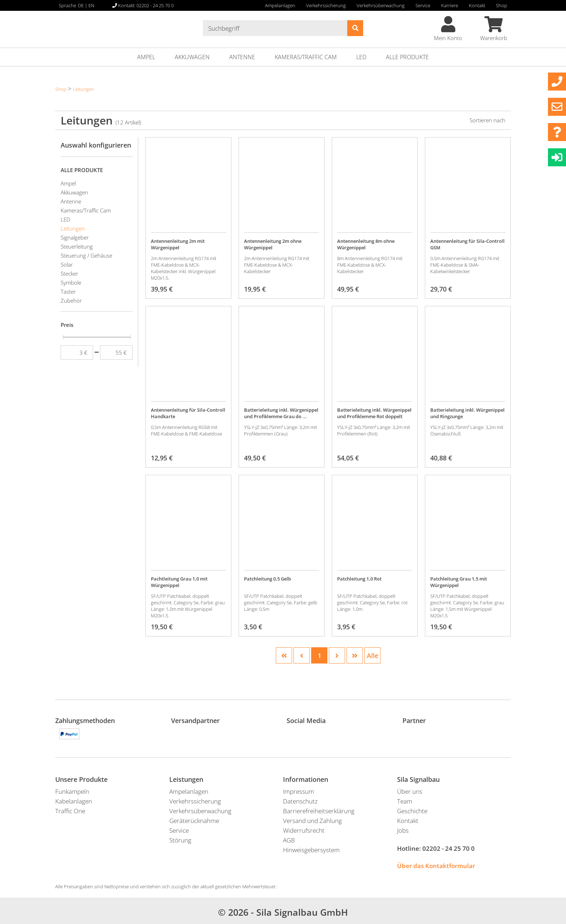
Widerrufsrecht (304, 830)
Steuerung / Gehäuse (86, 255)
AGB (289, 840)
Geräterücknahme (194, 821)
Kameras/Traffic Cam (306, 57)
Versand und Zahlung (312, 821)
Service (423, 5)
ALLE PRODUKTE (407, 57)
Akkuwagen (192, 57)
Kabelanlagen (74, 801)
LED (361, 57)
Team (405, 801)
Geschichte (412, 811)
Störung (180, 840)
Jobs (403, 830)
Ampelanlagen (280, 5)
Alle (373, 656)
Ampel (146, 57)
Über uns (410, 791)
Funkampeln (72, 791)
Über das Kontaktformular (436, 866)
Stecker (69, 273)
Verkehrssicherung (326, 5)
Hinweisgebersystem (311, 850)
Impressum (299, 791)
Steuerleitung (77, 246)
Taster (68, 292)
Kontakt (477, 5)
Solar (67, 264)
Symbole (71, 283)
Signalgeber (75, 237)
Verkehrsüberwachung (381, 5)
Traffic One (70, 811)
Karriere (450, 5)
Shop (502, 5)
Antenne (242, 57)
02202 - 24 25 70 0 (449, 848)
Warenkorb (494, 29)
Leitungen (84, 89)
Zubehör (71, 301)
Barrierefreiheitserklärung (319, 811)
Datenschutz (300, 801)
